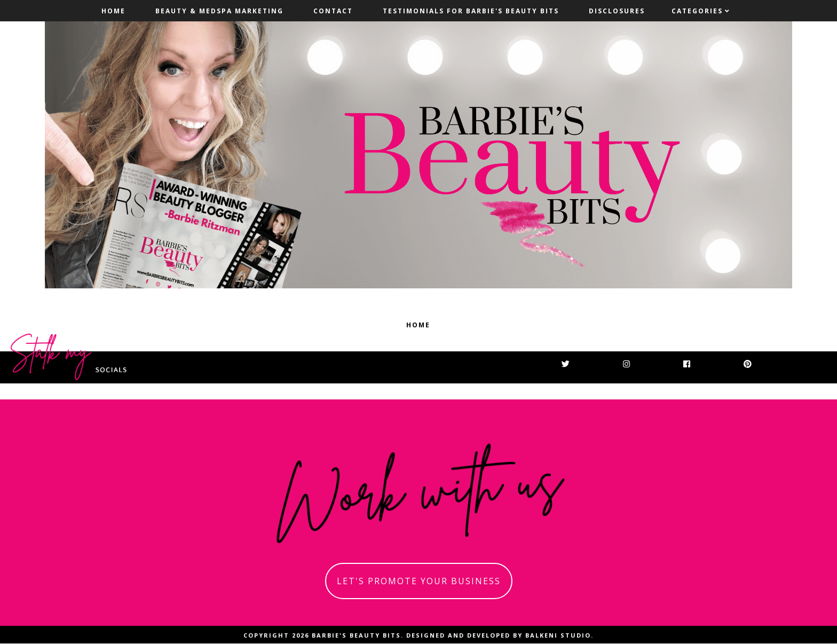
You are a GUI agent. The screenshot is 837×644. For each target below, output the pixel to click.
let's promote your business (419, 581)
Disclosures (617, 11)
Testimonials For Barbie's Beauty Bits (471, 11)
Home (113, 11)
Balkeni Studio (558, 635)
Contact (333, 11)
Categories (697, 11)
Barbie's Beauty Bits (356, 635)
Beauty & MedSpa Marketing (219, 11)
